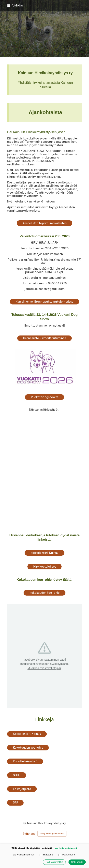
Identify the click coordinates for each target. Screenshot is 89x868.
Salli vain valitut (54, 862)
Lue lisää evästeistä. (66, 848)
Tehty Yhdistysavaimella (52, 834)
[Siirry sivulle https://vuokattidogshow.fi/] (45, 368)
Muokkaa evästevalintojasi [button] (44, 668)
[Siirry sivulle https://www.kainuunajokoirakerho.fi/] (45, 433)
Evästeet (29, 834)
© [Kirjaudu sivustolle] (25, 823)
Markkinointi (67, 855)
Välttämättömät (24, 855)
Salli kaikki (77, 862)
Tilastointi (46, 855)
